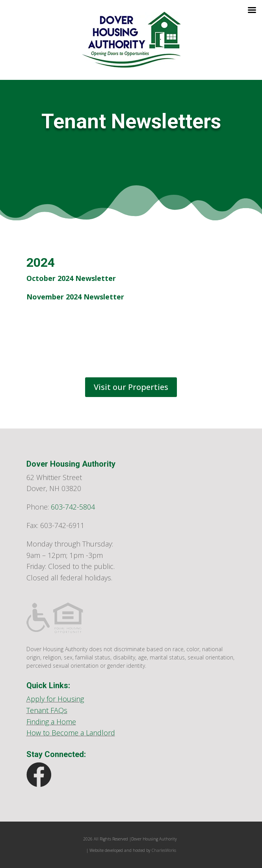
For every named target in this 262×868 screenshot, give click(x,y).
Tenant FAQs (47, 710)
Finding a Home (51, 722)
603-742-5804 (73, 507)
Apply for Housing (55, 699)
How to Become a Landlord (71, 733)
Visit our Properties (131, 387)
